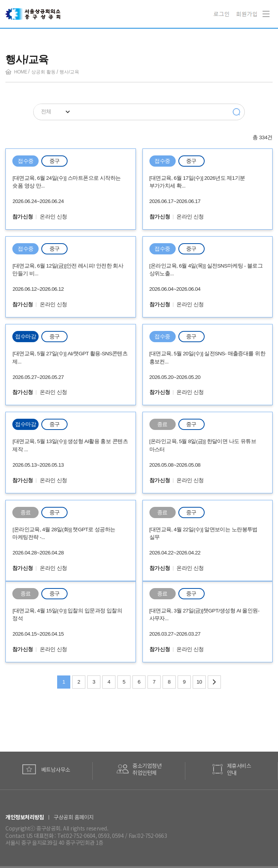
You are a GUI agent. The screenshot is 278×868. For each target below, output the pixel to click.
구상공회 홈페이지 (74, 817)
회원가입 (247, 14)
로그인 (222, 14)
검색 (237, 112)
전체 (46, 112)
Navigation (264, 9)
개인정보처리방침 (25, 817)
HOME (21, 72)
